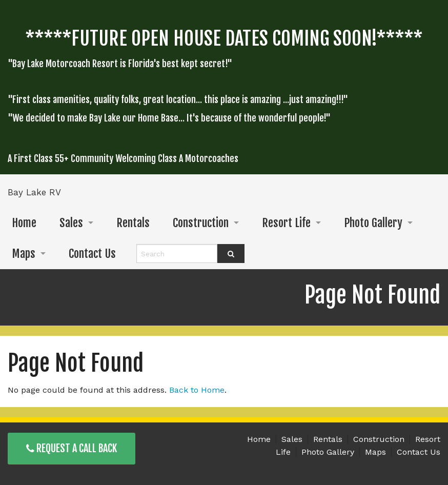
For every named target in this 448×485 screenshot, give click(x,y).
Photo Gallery (373, 223)
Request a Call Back (72, 448)
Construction (201, 223)
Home (24, 223)
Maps (24, 254)
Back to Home (197, 390)
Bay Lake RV (34, 192)
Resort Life (286, 223)
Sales (71, 223)
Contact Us (92, 254)
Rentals (133, 223)
